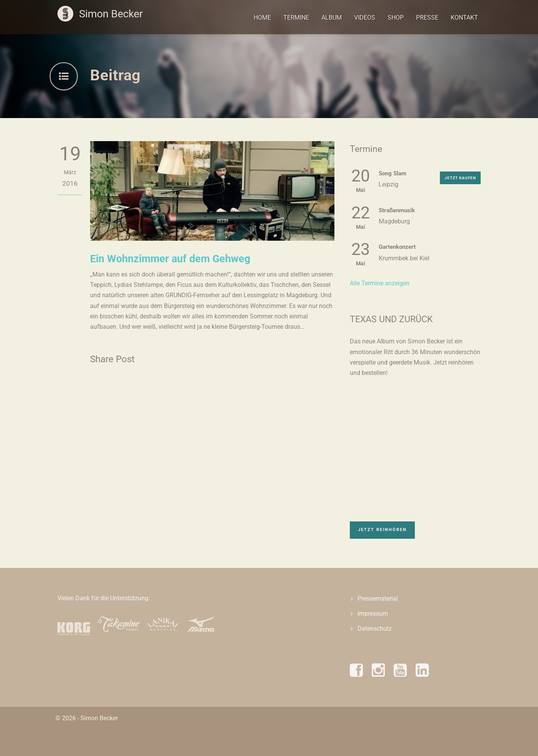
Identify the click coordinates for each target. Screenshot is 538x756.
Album (332, 17)
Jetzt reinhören (382, 530)
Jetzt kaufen (460, 178)
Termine (296, 17)
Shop (396, 17)
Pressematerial (378, 599)
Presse (427, 17)
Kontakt (464, 17)
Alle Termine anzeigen (380, 283)
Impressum (373, 614)
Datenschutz (375, 629)
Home (262, 17)
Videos (365, 17)
